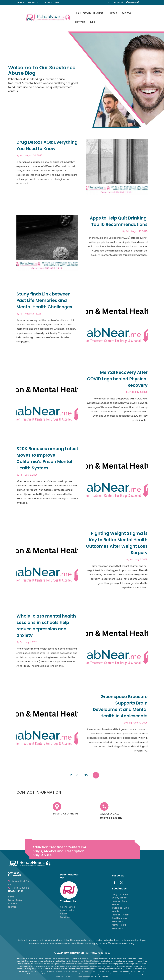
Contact (13, 903)
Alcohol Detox (67, 907)
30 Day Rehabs (120, 898)
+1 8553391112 (118, 2)
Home (78, 13)
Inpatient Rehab (120, 915)
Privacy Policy (15, 900)
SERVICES (126, 13)
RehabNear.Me (74, 953)
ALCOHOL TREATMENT (94, 13)
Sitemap (12, 907)
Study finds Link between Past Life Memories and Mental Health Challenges (44, 300)
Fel (21, 155)
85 (86, 775)
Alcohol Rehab (68, 910)
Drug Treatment (120, 894)
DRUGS (113, 13)
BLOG (93, 22)
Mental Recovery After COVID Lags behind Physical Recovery (117, 379)
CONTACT (80, 22)
